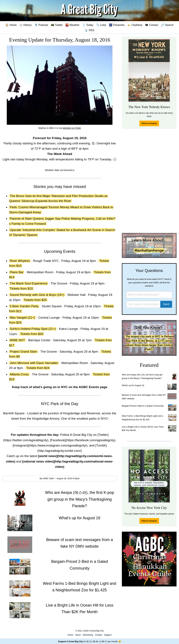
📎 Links (101, 25)
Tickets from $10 (21, 289)
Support (108, 635)
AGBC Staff (48, 478)
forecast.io (69, 170)
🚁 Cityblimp (135, 25)
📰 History (26, 25)
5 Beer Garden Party (24, 306)
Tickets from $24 (38, 368)
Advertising (88, 635)
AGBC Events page (93, 387)
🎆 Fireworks (117, 25)
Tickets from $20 (32, 334)
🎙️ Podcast (41, 25)
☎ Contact (152, 25)
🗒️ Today (88, 25)
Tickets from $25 (35, 300)
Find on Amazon (149, 123)
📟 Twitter (57, 25)
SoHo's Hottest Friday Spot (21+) (33, 329)
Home (70, 635)
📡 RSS (89, 30)
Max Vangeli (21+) (22, 318)
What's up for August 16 (133, 385)
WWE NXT (17, 340)
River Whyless (20, 261)
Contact (99, 635)
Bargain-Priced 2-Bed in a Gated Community (143, 406)
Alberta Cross (19, 374)
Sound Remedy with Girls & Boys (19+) (37, 295)
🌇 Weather (72, 25)
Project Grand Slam (23, 352)
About (78, 635)
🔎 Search (167, 25)
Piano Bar (17, 272)
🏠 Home (11, 25)
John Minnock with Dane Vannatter (34, 363)
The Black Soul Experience (29, 283)
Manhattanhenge (149, 250)
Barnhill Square (14, 413)
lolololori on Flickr (72, 128)
